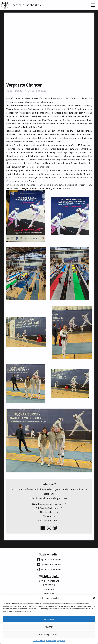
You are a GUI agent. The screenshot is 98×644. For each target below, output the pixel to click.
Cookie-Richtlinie (39, 641)
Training (49, 589)
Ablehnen (49, 627)
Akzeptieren (49, 619)
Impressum (61, 641)
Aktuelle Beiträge (49, 581)
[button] (94, 598)
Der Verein (49, 585)
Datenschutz (51, 641)
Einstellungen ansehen (49, 635)
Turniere (49, 594)
